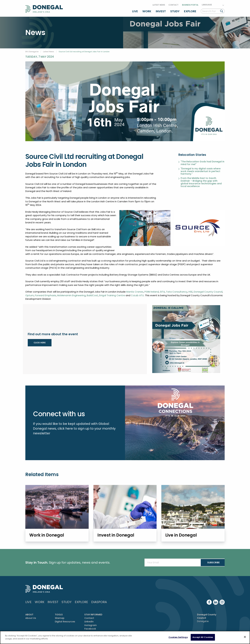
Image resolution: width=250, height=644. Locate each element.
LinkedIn (89, 621)
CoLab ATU (137, 294)
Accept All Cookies (203, 637)
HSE (191, 290)
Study (175, 10)
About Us (31, 617)
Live (135, 10)
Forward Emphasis (46, 294)
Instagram (90, 625)
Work (147, 10)
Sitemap (60, 617)
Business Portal (190, 4)
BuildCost (92, 294)
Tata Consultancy (177, 290)
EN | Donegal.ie (32, 50)
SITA (162, 290)
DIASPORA (99, 601)
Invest (161, 10)
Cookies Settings (178, 637)
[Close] (245, 637)
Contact (173, 4)
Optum (30, 294)
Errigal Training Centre (112, 294)
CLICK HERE (40, 341)
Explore (190, 10)
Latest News (159, 4)
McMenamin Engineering (71, 294)
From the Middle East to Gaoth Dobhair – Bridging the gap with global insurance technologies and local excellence (201, 181)
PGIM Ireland (152, 290)
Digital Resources (65, 621)
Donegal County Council (208, 290)
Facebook (90, 628)
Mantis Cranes (135, 290)
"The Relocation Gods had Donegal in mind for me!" (202, 162)
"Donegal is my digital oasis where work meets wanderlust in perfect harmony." (201, 170)
